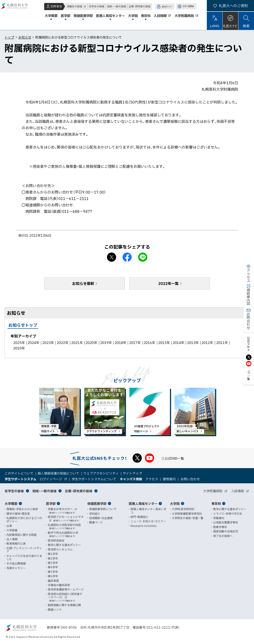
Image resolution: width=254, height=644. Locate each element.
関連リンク (55, 610)
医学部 (51, 503)
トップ (9, 37)
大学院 (175, 503)
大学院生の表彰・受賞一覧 (188, 518)
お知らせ (25, 37)
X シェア (112, 257)
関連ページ (96, 522)
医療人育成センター (143, 503)
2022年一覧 (168, 283)
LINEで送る (143, 257)
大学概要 (11, 503)
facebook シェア (127, 257)
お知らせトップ (23, 325)
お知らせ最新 (83, 283)
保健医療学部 (97, 503)
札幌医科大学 (18, 15)
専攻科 (216, 503)
